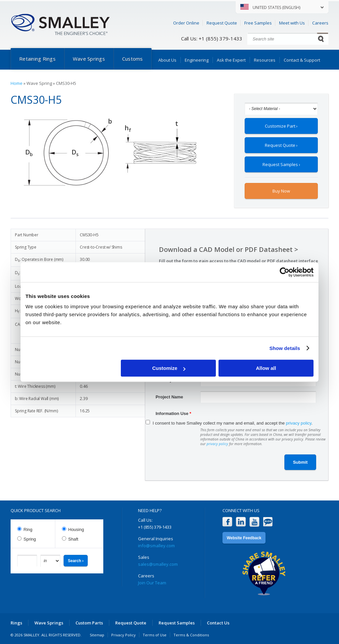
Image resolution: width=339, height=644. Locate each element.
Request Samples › (281, 164)
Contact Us (218, 623)
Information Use (173, 413)
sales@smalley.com (158, 564)
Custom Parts (89, 623)
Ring (28, 529)
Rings (16, 623)
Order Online (186, 23)
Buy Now (281, 191)
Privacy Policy (123, 635)
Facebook (227, 522)
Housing (76, 529)
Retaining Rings (37, 59)
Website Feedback (244, 538)
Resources (265, 60)
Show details (285, 348)
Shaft (73, 539)
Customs (133, 59)
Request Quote (222, 23)
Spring (30, 539)
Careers (320, 23)
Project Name (169, 397)
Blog (268, 522)
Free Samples (258, 23)
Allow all (266, 368)
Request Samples (177, 623)
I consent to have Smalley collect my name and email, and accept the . (233, 423)
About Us (167, 60)
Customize (169, 368)
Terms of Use (155, 635)
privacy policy (299, 423)
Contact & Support (302, 60)
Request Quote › (281, 145)
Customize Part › (281, 126)
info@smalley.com (156, 546)
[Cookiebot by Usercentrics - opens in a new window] (285, 272)
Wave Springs (89, 59)
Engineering (197, 60)
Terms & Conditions (191, 635)
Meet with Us (292, 23)
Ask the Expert (231, 60)
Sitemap (97, 635)
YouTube (254, 522)
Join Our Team (152, 583)
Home (17, 83)
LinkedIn (241, 522)
